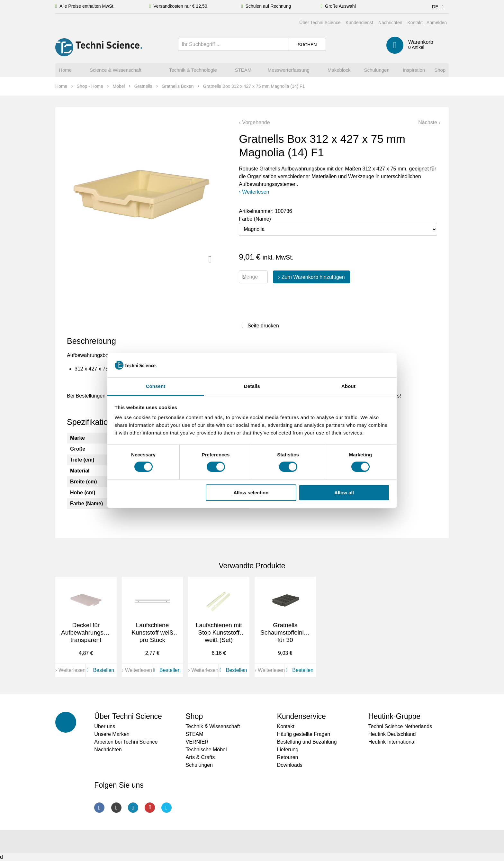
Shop (194, 716)
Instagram (116, 808)
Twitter (166, 808)
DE (439, 7)
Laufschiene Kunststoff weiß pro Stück (152, 632)
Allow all (344, 493)
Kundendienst (359, 23)
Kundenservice (301, 716)
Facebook (99, 808)
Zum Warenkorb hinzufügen (313, 277)
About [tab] (348, 386)
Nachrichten (390, 23)
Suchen (307, 45)
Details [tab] (252, 386)
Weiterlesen (256, 192)
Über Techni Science (320, 23)
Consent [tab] (156, 386)
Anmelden (437, 23)
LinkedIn (133, 808)
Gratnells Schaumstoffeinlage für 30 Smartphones (287, 636)
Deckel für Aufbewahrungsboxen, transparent (91, 632)
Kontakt (415, 23)
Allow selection (251, 493)
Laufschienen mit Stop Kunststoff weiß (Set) (219, 632)
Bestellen (99, 670)
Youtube (150, 808)
